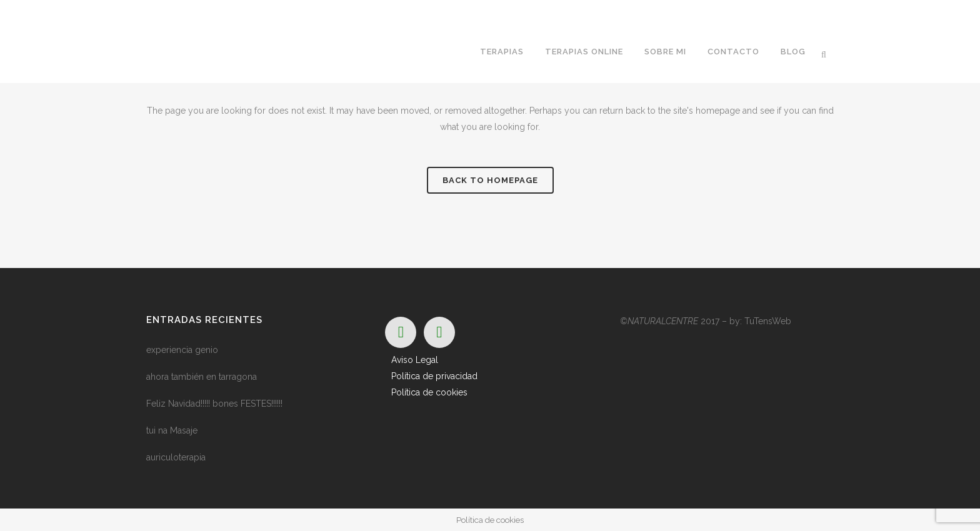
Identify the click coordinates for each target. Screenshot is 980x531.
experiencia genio (182, 350)
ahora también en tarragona (202, 377)
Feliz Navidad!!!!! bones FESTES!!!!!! (214, 404)
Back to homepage (490, 180)
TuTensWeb (768, 321)
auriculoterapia (176, 457)
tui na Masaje (172, 430)
